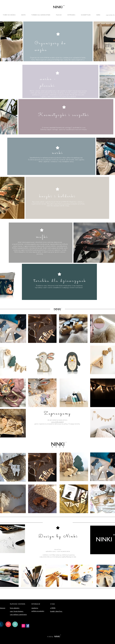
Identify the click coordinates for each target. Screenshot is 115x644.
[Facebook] (28, 626)
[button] (41, 15)
